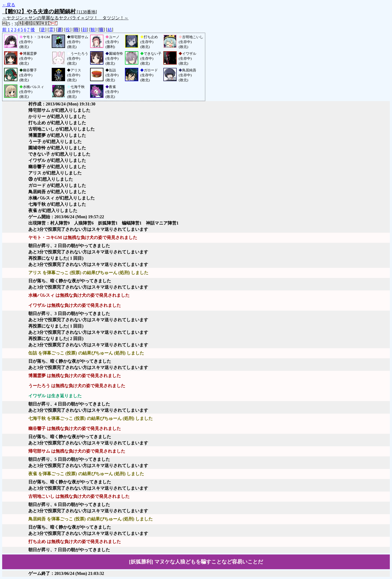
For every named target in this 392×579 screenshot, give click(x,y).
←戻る (9, 5)
